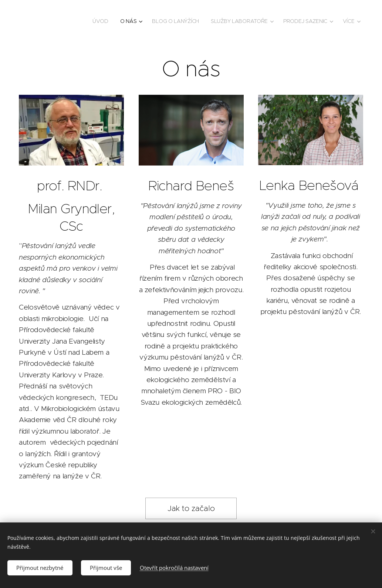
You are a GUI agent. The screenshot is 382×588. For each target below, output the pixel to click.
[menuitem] (101, 21)
